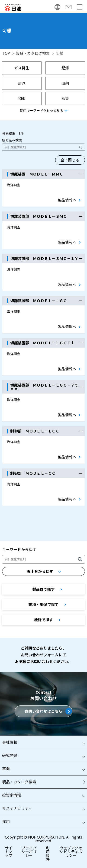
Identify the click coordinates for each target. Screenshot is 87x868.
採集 (65, 99)
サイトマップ (9, 852)
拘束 (22, 99)
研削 (65, 83)
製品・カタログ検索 (33, 53)
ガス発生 (22, 68)
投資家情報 (11, 795)
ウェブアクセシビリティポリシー (71, 852)
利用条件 (48, 854)
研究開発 (10, 756)
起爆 (65, 68)
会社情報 (10, 742)
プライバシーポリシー (29, 852)
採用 (6, 822)
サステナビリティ (17, 808)
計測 (22, 83)
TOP (6, 53)
